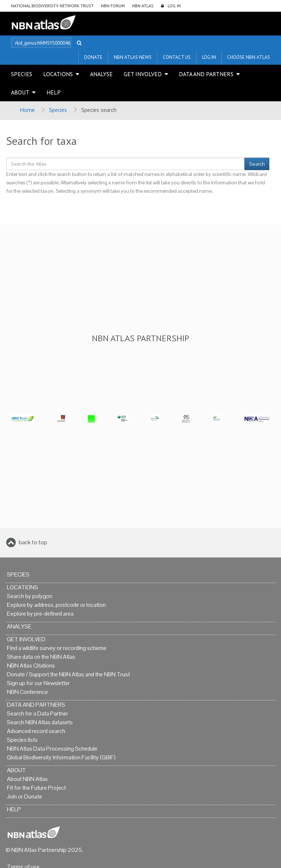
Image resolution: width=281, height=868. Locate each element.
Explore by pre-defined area (40, 614)
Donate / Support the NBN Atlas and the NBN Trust (68, 674)
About (20, 92)
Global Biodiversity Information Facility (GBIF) (61, 757)
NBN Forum (113, 6)
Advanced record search (36, 731)
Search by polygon (30, 596)
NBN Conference (27, 692)
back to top (33, 542)
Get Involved (143, 74)
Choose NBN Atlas (249, 57)
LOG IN (174, 6)
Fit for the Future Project (36, 788)
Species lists (22, 740)
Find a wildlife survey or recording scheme (57, 648)
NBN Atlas (143, 6)
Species (22, 74)
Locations (58, 74)
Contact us (177, 57)
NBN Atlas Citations (31, 666)
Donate (93, 57)
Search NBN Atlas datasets (40, 722)
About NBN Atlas (27, 779)
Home (27, 110)
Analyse (101, 74)
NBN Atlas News (133, 57)
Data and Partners (206, 74)
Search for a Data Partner (38, 713)
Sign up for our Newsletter (38, 683)
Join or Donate (25, 796)
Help (54, 92)
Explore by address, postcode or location (56, 605)
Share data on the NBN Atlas (41, 657)
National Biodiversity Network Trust (52, 6)
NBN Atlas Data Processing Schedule (52, 749)
